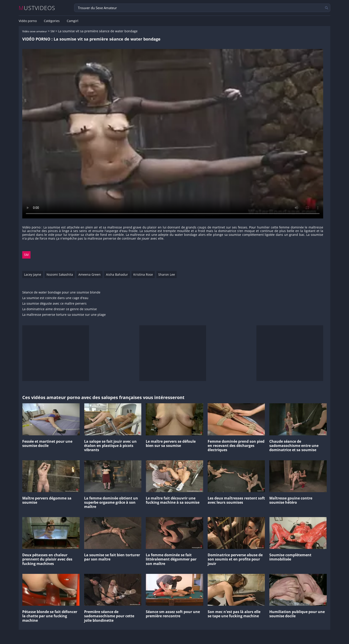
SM (53, 31)
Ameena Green (89, 274)
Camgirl (73, 21)
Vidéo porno (28, 21)
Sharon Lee (167, 274)
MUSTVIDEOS (37, 8)
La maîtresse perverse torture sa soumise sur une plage (64, 315)
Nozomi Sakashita (60, 274)
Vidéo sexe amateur (35, 31)
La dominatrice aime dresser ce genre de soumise (60, 309)
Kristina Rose (143, 274)
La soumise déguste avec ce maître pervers (54, 304)
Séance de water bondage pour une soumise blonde (61, 292)
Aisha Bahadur (117, 274)
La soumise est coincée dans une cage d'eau (55, 298)
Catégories (52, 21)
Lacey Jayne (33, 274)
